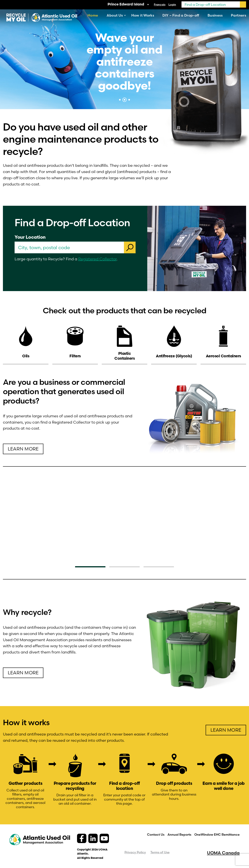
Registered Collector (97, 259)
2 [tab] (124, 100)
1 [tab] (120, 100)
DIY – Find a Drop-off (181, 15)
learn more (23, 449)
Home (93, 15)
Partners (238, 15)
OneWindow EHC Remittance (217, 834)
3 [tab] (129, 100)
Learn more (23, 673)
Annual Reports (179, 834)
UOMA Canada (223, 853)
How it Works (143, 15)
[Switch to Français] (160, 4)
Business (215, 15)
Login (172, 4)
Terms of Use (160, 852)
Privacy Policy (135, 852)
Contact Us (156, 834)
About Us (115, 15)
